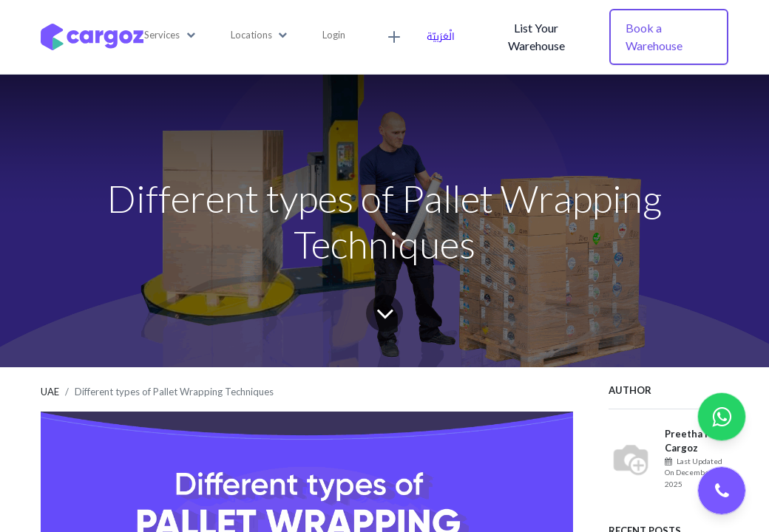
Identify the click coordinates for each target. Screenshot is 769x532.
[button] (170, 35)
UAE (50, 392)
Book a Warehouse (654, 37)
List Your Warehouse (536, 37)
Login (334, 35)
